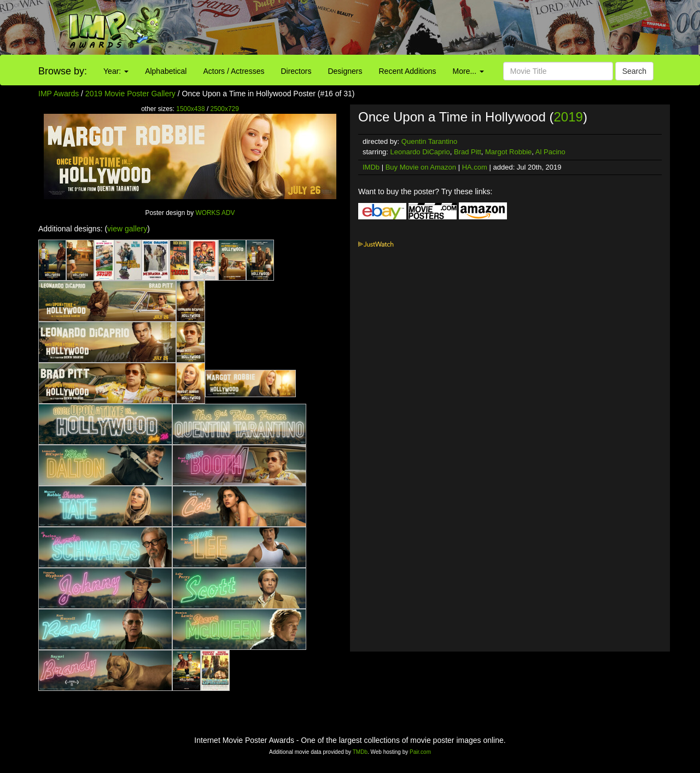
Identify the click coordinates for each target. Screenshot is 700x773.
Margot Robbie (508, 152)
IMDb (371, 167)
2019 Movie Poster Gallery (130, 94)
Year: (116, 71)
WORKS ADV (215, 213)
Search (634, 71)
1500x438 (190, 109)
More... (468, 71)
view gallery (127, 229)
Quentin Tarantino (429, 141)
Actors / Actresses (234, 71)
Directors (296, 71)
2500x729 (225, 109)
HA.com (475, 167)
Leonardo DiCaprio (420, 152)
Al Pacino (550, 152)
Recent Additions (408, 71)
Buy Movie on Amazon (421, 167)
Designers (345, 71)
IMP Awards (59, 94)
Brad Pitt (468, 152)
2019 (568, 117)
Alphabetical (166, 71)
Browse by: (63, 71)
